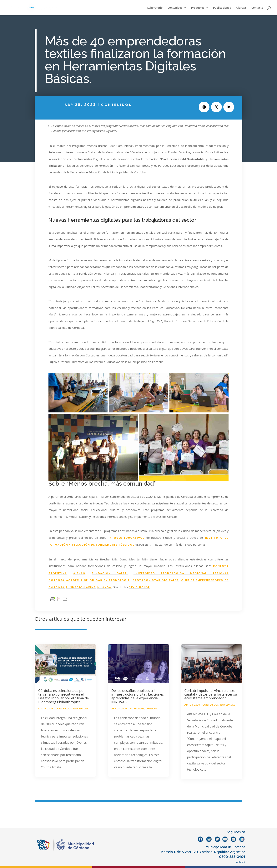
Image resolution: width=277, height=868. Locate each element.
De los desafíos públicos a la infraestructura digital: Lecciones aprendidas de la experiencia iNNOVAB (138, 696)
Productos (198, 8)
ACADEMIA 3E (77, 580)
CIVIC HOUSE (139, 587)
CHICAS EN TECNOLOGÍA (110, 580)
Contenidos (175, 8)
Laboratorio (155, 8)
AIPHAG (79, 573)
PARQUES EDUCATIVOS (126, 538)
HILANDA (104, 587)
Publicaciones (222, 8)
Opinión (151, 708)
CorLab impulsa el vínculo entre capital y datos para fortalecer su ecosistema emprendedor (211, 694)
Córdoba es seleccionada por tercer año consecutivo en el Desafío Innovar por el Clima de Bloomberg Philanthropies (64, 696)
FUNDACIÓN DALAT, (110, 573)
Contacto (257, 8)
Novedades (81, 708)
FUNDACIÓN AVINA (81, 587)
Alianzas (241, 8)
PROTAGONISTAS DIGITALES (156, 580)
